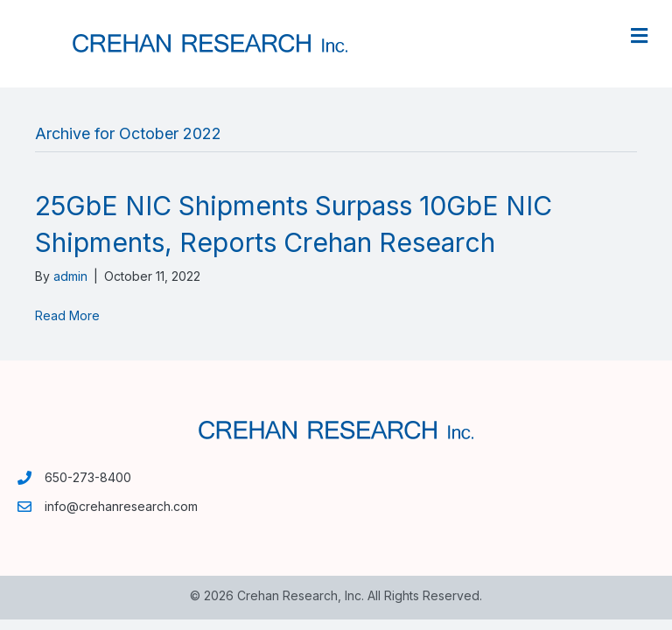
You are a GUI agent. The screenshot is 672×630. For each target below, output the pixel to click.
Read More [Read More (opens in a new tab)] (67, 315)
